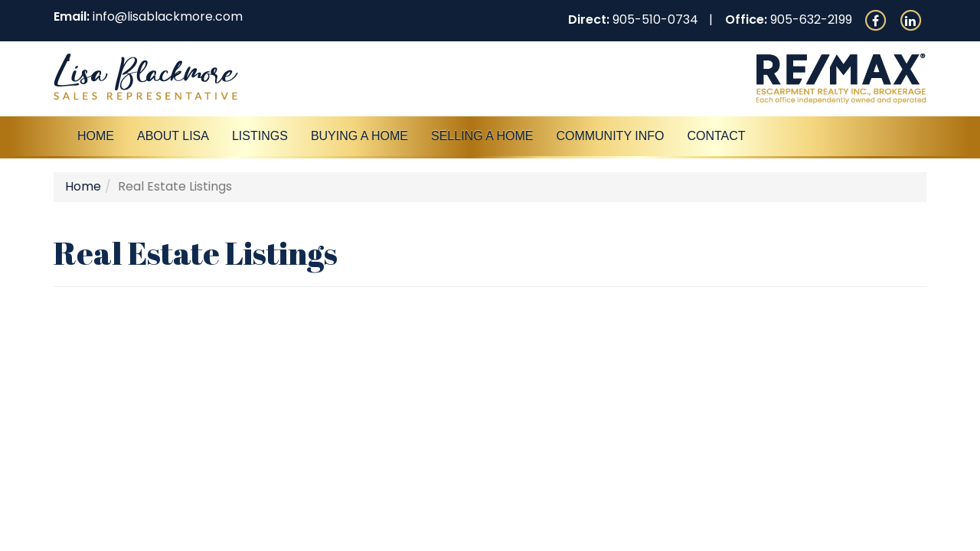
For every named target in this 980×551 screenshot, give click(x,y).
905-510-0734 (655, 20)
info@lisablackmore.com (168, 16)
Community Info (610, 136)
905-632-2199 (811, 20)
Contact (716, 136)
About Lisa (173, 136)
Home (96, 136)
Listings (260, 136)
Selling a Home (482, 136)
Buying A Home (359, 136)
